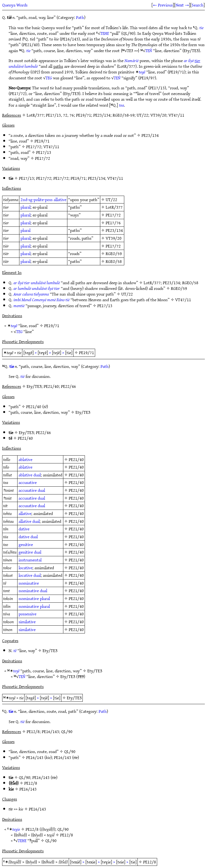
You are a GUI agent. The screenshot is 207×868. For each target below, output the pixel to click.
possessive (27, 614)
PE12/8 (31, 783)
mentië (19, 306)
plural (25, 207)
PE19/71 (42, 141)
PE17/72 (34, 147)
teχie (16, 829)
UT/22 (111, 199)
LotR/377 (114, 207)
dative (24, 529)
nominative (29, 583)
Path (80, 17)
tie (201, 28)
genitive (26, 544)
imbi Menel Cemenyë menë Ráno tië (42, 300)
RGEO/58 (114, 261)
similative (27, 622)
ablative (25, 459)
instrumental (30, 560)
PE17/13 (44, 152)
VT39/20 (114, 238)
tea (122, 105)
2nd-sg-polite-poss (37, 199)
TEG (49, 78)
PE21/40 (34, 406)
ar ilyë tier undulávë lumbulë (37, 283)
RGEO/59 (114, 253)
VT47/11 (51, 147)
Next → (182, 5)
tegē (142, 72)
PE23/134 (150, 135)
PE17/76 (113, 223)
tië (23, 376)
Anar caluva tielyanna (31, 294)
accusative (28, 482)
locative (25, 568)
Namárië (132, 60)
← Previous (163, 5)
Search (198, 5)
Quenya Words (15, 5)
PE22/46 (43, 432)
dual (37, 475)
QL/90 (70, 751)
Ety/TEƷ (83, 412)
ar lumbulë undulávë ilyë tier (37, 288)
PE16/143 (35, 757)
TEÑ (149, 50)
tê (15, 650)
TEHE (105, 33)
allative (60, 199)
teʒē (16, 671)
